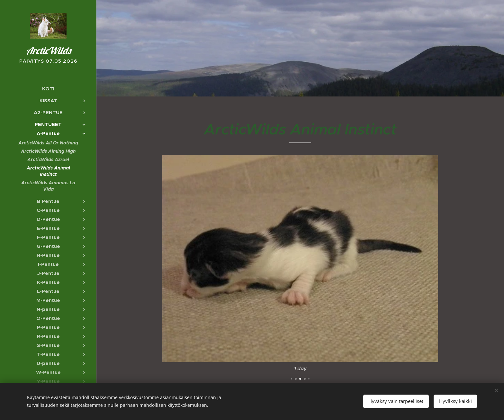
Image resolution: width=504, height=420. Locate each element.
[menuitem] (48, 89)
